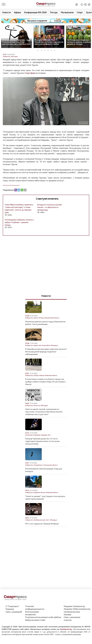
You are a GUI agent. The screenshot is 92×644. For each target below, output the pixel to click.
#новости (37, 425)
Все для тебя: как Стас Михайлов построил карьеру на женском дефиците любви (49, 42)
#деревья (37, 512)
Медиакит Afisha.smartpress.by (77, 621)
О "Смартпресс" (12, 618)
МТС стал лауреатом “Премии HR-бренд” (42, 544)
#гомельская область (51, 485)
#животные (37, 365)
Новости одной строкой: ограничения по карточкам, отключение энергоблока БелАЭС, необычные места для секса (44, 432)
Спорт (80, 12)
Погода (54, 12)
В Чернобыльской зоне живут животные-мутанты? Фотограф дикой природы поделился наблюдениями (46, 372)
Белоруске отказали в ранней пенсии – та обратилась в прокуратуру (49, 227)
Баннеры (67, 627)
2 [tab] (42, 50)
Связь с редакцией (14, 624)
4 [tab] (49, 50)
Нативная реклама (72, 624)
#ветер (43, 512)
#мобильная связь (39, 540)
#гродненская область (52, 338)
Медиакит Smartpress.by (74, 618)
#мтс (48, 540)
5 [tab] (52, 50)
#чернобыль (46, 365)
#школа (42, 395)
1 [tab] (39, 50)
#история (14, 76)
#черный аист (38, 485)
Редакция (10, 621)
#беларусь (54, 365)
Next (89, 36)
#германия (37, 455)
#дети (36, 338)
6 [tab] (56, 50)
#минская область (51, 395)
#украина (44, 455)
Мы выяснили (67, 12)
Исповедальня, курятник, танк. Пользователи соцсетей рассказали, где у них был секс (16, 42)
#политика (29, 455)
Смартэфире (30, 93)
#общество (7, 76)
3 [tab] (45, 50)
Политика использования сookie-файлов (43, 629)
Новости (6, 12)
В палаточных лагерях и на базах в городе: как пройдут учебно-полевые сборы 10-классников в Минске (45, 402)
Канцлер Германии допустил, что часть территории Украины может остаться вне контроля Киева (42, 461)
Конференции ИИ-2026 (35, 12)
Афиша (17, 12)
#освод (41, 338)
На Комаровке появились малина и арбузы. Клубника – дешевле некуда (19, 242)
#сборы (36, 395)
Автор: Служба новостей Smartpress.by (16, 72)
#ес (49, 455)
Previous (3, 36)
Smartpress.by (66, 641)
